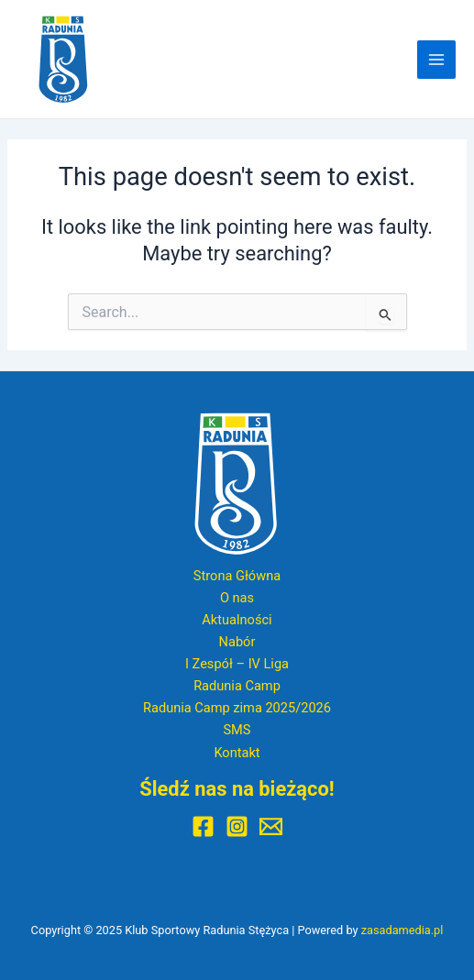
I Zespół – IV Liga (237, 664)
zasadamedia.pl (402, 930)
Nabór (237, 642)
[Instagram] (237, 826)
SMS (237, 730)
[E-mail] (271, 826)
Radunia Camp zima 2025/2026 (237, 708)
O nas (237, 598)
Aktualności (237, 620)
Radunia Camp (237, 686)
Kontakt (237, 753)
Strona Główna (237, 576)
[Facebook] (203, 826)
